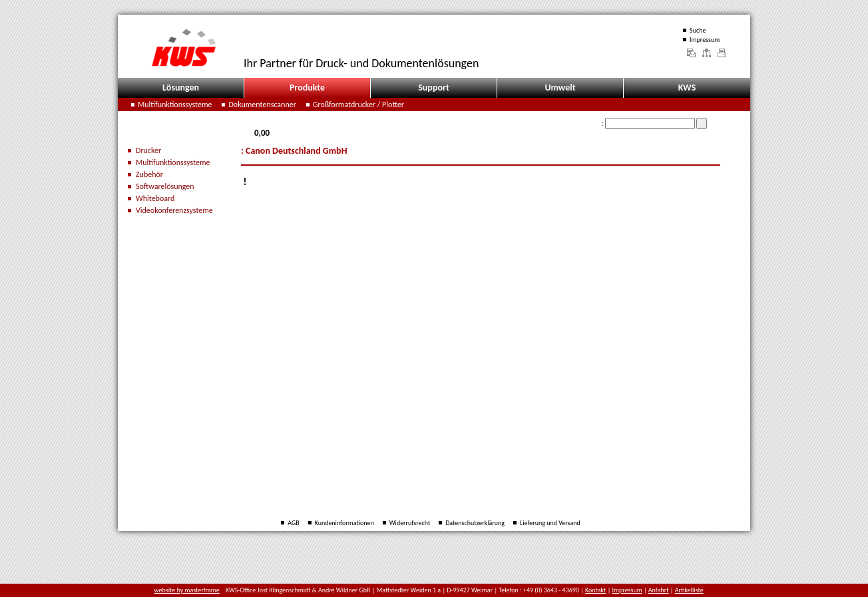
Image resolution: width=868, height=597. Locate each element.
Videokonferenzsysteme (174, 210)
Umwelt (560, 88)
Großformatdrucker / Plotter (358, 104)
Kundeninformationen (344, 523)
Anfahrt (659, 590)
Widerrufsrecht (410, 523)
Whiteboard (155, 198)
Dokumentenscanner (262, 104)
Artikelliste (689, 590)
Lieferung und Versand (550, 523)
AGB (293, 523)
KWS (687, 88)
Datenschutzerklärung (475, 523)
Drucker (148, 150)
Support (434, 88)
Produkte (307, 88)
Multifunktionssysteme (175, 104)
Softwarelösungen (165, 186)
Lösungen (181, 88)
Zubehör (149, 174)
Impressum (705, 40)
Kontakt (595, 590)
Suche (698, 30)
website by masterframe (187, 590)
